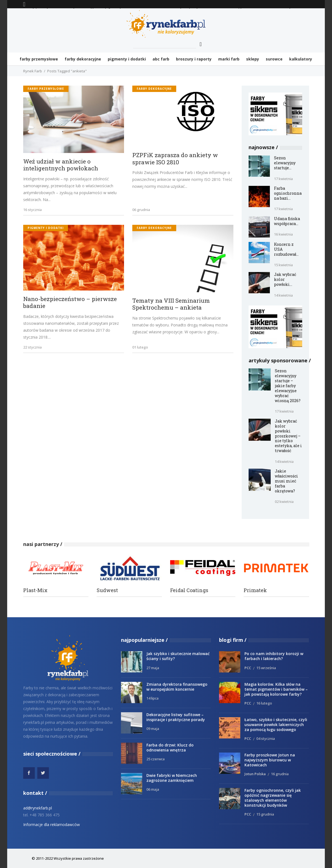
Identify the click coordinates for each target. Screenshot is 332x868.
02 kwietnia (284, 502)
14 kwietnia (283, 295)
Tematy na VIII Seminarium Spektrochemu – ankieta (171, 304)
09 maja (153, 729)
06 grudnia (141, 210)
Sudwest (107, 590)
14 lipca (152, 698)
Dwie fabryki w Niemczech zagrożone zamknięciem (172, 778)
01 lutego (140, 347)
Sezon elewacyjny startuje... (285, 163)
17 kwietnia (283, 179)
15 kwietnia (283, 265)
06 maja (153, 789)
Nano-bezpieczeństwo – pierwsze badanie (70, 303)
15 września (266, 668)
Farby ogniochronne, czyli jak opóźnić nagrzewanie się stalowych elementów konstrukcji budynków (273, 798)
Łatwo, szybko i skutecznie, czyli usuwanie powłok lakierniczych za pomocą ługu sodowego (276, 725)
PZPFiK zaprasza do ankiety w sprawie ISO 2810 (175, 159)
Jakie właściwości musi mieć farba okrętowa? (286, 481)
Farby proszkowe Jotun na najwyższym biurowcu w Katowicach (270, 760)
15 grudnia (265, 814)
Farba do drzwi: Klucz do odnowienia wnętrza (170, 747)
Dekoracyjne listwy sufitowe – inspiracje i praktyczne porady (176, 717)
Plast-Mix (35, 590)
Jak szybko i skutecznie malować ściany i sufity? (178, 656)
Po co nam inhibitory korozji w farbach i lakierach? (274, 656)
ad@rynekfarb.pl (38, 808)
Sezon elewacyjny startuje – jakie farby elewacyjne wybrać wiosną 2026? (288, 386)
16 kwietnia (283, 234)
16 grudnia (280, 774)
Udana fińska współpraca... (287, 221)
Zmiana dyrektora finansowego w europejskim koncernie (177, 687)
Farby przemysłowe (46, 89)
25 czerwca (156, 759)
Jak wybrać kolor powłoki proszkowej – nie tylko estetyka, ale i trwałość (288, 436)
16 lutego (264, 703)
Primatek (255, 590)
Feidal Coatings (189, 590)
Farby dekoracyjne (154, 89)
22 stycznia (32, 347)
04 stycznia (266, 738)
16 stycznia (32, 210)
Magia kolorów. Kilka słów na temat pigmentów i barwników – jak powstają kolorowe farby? (276, 689)
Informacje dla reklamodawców (52, 825)
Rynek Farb (33, 71)
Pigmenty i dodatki (46, 228)
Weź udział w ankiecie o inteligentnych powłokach (61, 165)
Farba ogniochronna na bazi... (288, 193)
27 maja (153, 668)
